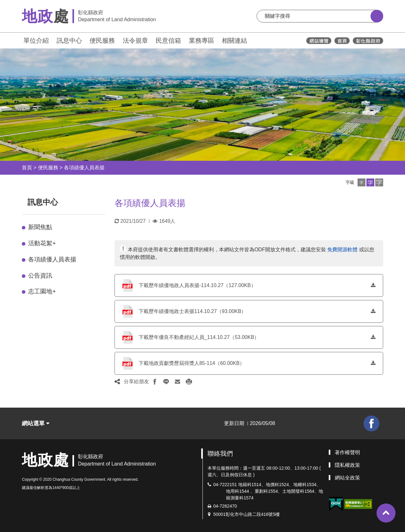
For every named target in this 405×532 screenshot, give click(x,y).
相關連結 (234, 41)
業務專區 (202, 41)
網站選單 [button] (36, 423)
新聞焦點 (40, 227)
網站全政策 (347, 478)
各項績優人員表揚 (84, 168)
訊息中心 (69, 41)
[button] (361, 182)
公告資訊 (40, 275)
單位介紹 (36, 41)
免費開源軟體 (342, 250)
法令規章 (135, 41)
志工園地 (42, 291)
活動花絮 (42, 243)
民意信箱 (168, 41)
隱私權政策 (347, 465)
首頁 (27, 168)
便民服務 (102, 41)
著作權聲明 (347, 452)
